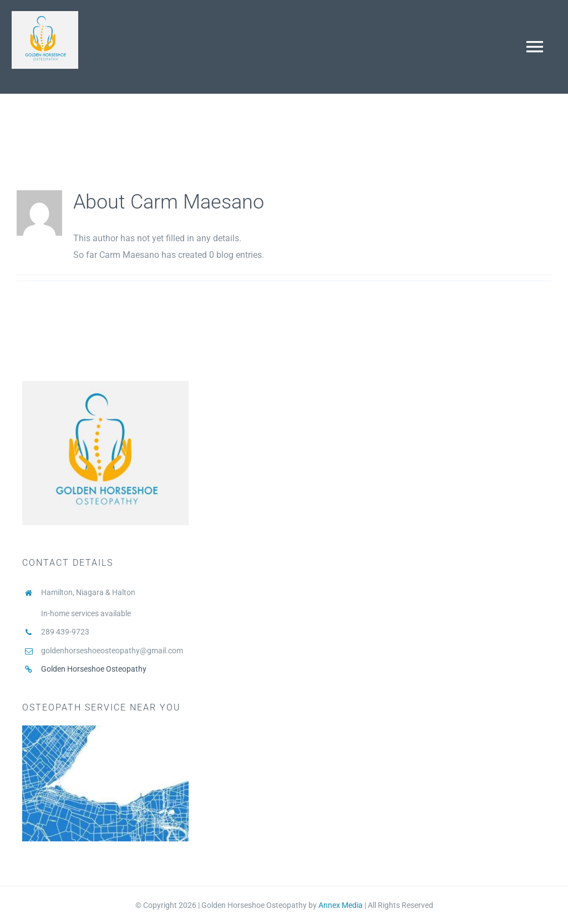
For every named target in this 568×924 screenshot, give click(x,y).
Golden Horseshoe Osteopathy (94, 669)
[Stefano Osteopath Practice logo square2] (45, 15)
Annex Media (341, 905)
